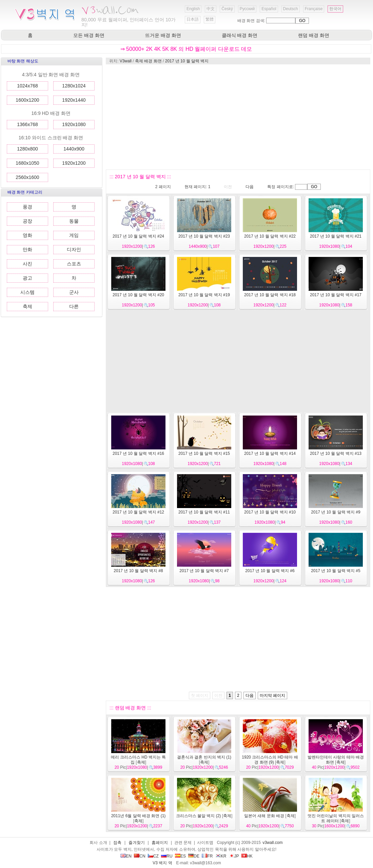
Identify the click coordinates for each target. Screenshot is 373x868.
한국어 (335, 9)
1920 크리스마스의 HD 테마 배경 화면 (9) (270, 760)
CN (140, 856)
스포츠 (74, 264)
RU (167, 856)
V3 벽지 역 (162, 863)
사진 (27, 264)
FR (207, 856)
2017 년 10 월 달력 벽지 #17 (336, 295)
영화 (27, 235)
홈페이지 (160, 843)
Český (227, 9)
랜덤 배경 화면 (314, 35)
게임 (74, 235)
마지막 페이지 (272, 695)
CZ (153, 856)
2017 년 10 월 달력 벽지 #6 (270, 571)
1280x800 (27, 149)
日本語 (193, 19)
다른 (74, 306)
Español (269, 9)
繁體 (210, 19)
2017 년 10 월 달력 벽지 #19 (204, 295)
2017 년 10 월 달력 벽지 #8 (138, 571)
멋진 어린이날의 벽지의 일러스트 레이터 (336, 818)
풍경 (27, 207)
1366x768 (27, 124)
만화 (27, 249)
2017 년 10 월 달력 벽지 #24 (138, 236)
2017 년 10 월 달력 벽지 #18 (270, 295)
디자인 (74, 249)
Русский (247, 9)
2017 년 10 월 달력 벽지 (187, 61)
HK (247, 856)
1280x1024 (74, 86)
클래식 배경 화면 (240, 35)
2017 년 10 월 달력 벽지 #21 (336, 236)
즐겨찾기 (137, 843)
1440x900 (74, 149)
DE (194, 856)
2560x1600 (27, 177)
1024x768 (27, 86)
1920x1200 (74, 163)
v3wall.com (272, 843)
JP (234, 856)
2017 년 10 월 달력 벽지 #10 (270, 512)
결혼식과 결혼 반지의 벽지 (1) (204, 757)
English (193, 9)
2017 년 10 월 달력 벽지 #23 (204, 236)
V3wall (126, 61)
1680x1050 (27, 163)
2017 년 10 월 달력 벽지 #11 (204, 512)
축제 (27, 306)
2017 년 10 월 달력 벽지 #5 (336, 571)
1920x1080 (74, 124)
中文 (211, 9)
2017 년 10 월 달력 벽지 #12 (138, 512)
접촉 (117, 843)
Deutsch (291, 9)
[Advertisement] (231, 117)
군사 (74, 292)
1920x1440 (74, 100)
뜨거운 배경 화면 (163, 35)
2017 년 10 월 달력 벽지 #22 (270, 236)
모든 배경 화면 (89, 35)
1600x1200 (27, 100)
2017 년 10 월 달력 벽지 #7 (204, 571)
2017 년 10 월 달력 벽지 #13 (336, 453)
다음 (250, 187)
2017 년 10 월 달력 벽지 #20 (138, 295)
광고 (27, 278)
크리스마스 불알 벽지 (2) (199, 816)
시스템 (27, 292)
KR (221, 856)
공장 (27, 221)
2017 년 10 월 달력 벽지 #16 (138, 453)
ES (180, 856)
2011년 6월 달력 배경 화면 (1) (139, 816)
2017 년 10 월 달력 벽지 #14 (270, 453)
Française (314, 9)
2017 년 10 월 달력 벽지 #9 (336, 512)
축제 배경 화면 (148, 61)
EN (126, 856)
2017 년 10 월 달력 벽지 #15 (204, 453)
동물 (74, 221)
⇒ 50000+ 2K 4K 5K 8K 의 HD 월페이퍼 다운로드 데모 (186, 49)
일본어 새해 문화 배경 (264, 816)
